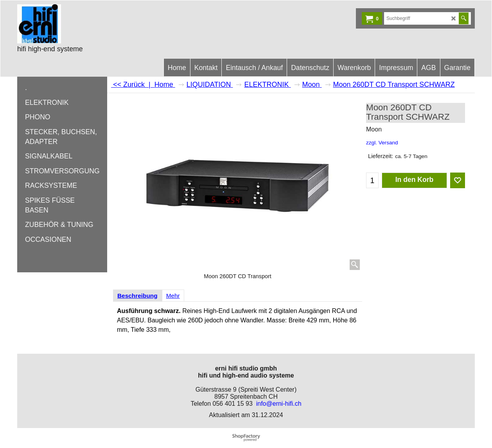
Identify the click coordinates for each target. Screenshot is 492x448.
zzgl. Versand (382, 143)
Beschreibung (137, 296)
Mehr (173, 296)
